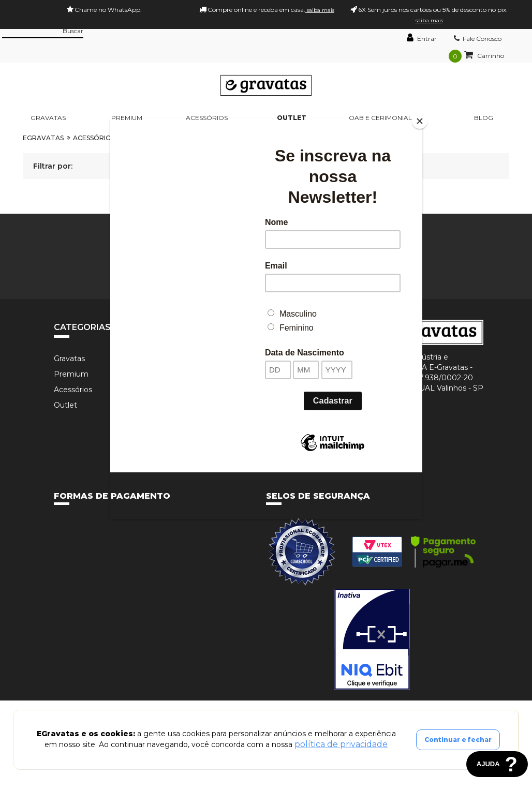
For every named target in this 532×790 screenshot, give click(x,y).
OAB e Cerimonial (380, 118)
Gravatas (48, 118)
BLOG (484, 118)
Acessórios (207, 118)
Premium (127, 118)
